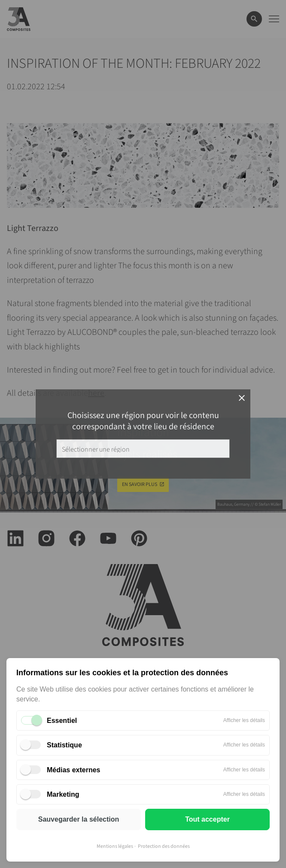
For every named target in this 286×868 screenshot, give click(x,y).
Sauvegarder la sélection (79, 819)
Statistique (64, 745)
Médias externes (74, 770)
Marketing (63, 794)
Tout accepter (207, 819)
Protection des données (164, 846)
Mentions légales (115, 846)
